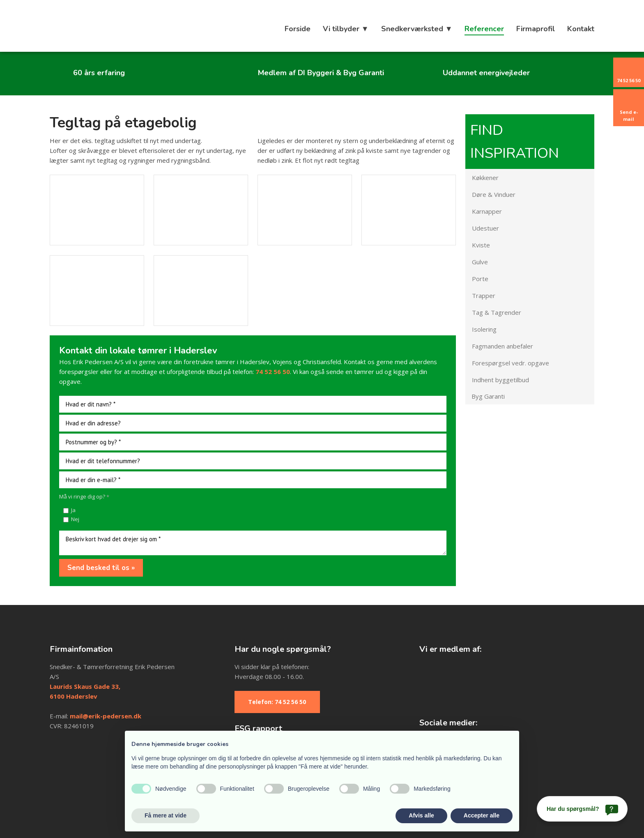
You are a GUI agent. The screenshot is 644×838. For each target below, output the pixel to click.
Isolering (484, 329)
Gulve (480, 262)
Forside (298, 29)
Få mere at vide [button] (166, 815)
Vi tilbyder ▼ (346, 29)
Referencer (484, 29)
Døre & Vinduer (494, 194)
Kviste (481, 245)
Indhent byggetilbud (500, 380)
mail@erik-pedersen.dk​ (106, 716)
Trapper (484, 295)
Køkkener (485, 178)
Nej (75, 519)
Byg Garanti (488, 396)
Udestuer (485, 228)
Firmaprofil (536, 29)
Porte (480, 279)
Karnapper (487, 211)
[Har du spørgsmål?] (582, 809)
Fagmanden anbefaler (503, 346)
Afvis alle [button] (421, 815)
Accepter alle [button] (482, 815)
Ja (73, 510)
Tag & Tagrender (497, 312)
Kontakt (581, 29)
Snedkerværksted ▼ (417, 29)
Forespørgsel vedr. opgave (511, 363)
